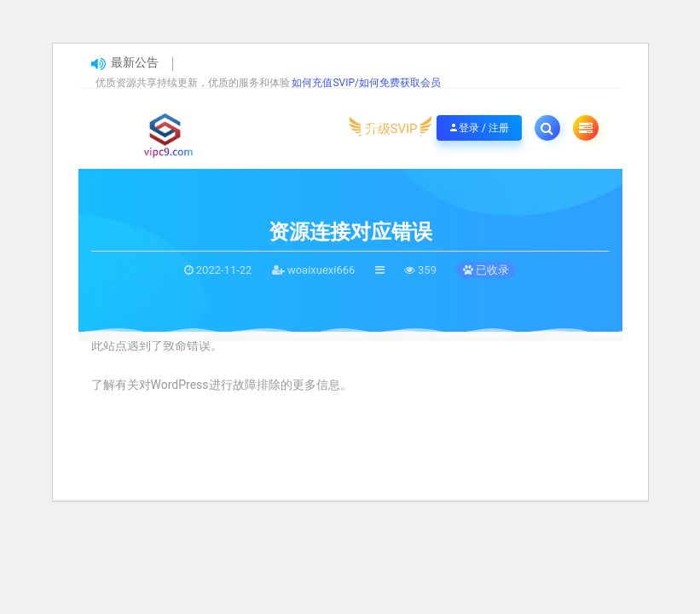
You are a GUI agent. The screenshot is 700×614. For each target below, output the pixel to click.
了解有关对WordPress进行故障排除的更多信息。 (222, 385)
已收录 (486, 270)
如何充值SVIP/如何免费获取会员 (366, 83)
